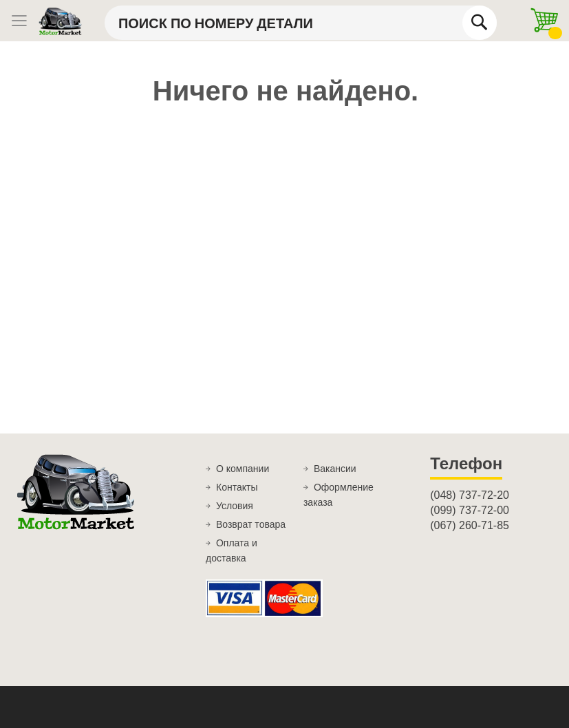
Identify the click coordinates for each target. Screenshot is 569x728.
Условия (235, 506)
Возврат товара (251, 524)
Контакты (237, 487)
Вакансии (335, 469)
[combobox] (301, 23)
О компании (243, 469)
